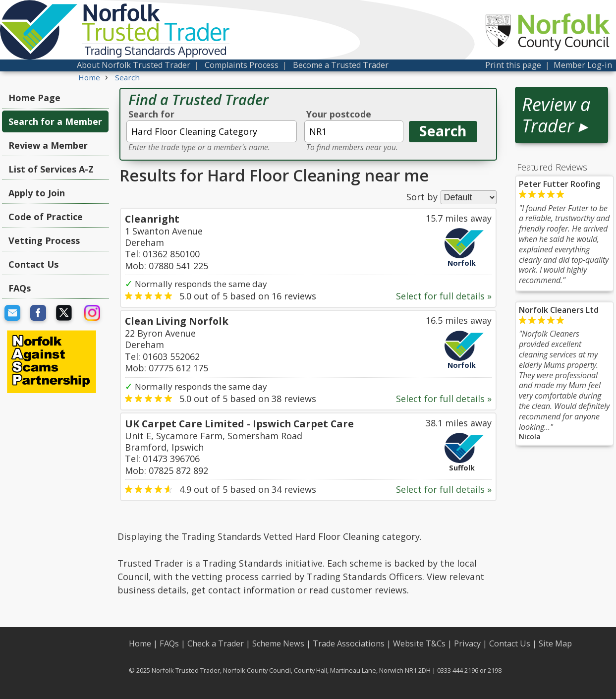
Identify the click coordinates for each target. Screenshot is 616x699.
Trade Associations (349, 643)
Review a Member (48, 145)
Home (140, 643)
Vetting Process (44, 240)
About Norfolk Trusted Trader (134, 65)
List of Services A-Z (51, 169)
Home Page (34, 98)
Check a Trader (216, 643)
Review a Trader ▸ (556, 115)
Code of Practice (46, 217)
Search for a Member (55, 121)
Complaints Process (242, 65)
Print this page (513, 65)
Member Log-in (583, 65)
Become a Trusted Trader (341, 65)
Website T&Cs (419, 643)
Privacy (467, 643)
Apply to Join (37, 193)
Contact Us (33, 264)
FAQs (20, 288)
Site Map (555, 643)
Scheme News (278, 643)
